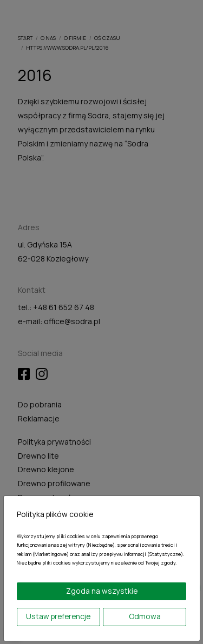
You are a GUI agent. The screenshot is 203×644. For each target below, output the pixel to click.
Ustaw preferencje (58, 616)
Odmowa (145, 616)
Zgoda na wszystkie (102, 591)
